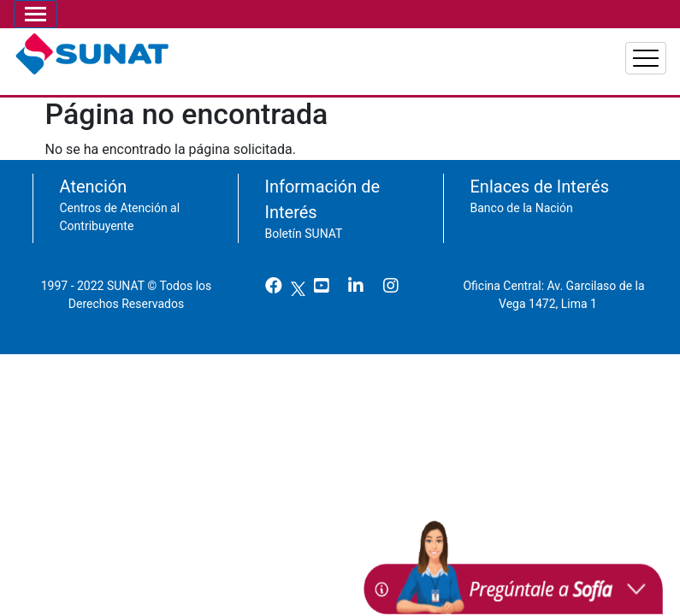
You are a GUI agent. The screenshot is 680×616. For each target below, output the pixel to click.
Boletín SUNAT (304, 225)
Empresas (531, 52)
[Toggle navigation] (35, 14)
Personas (438, 52)
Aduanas (622, 52)
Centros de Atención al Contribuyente (120, 208)
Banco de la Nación (522, 199)
